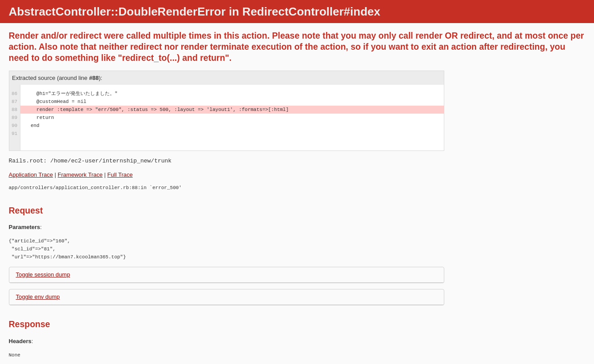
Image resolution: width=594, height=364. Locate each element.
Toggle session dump (43, 275)
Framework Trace (80, 175)
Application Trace (31, 175)
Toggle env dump (38, 297)
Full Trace (120, 175)
